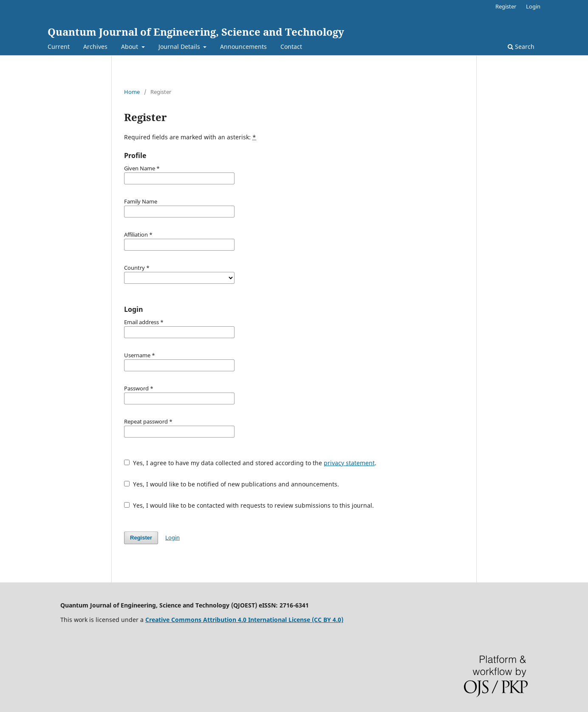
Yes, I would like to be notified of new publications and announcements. (232, 484)
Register (506, 6)
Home (132, 92)
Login (533, 6)
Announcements (243, 47)
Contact (291, 47)
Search (521, 47)
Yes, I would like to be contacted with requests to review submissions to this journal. (249, 505)
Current (59, 47)
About (130, 47)
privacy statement (349, 463)
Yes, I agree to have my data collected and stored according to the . (250, 463)
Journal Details (180, 47)
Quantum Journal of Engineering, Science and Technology (196, 32)
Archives (95, 47)
